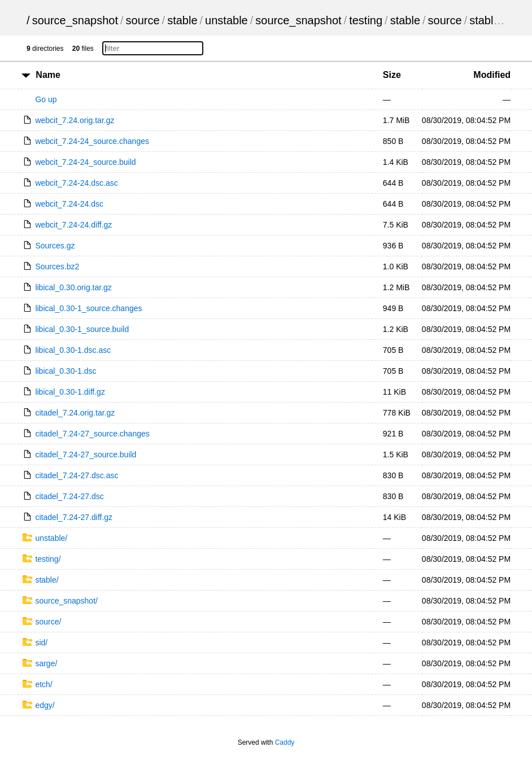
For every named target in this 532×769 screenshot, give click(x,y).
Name (48, 75)
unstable (226, 20)
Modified (492, 75)
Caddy (285, 742)
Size (392, 75)
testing (366, 20)
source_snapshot (75, 20)
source (143, 20)
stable (182, 20)
